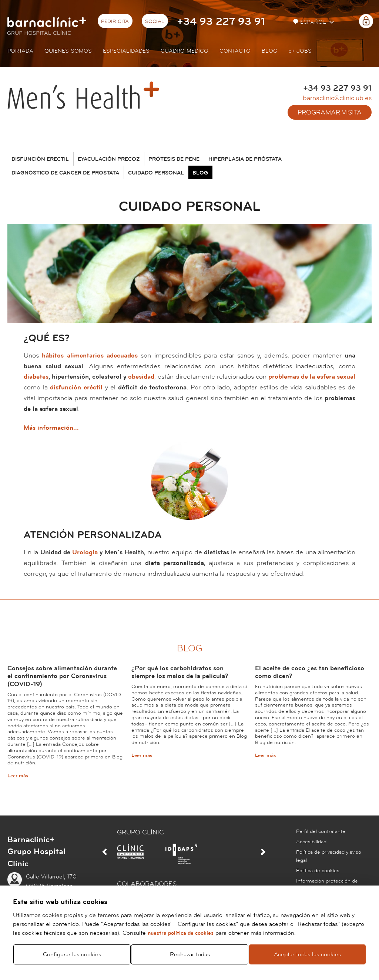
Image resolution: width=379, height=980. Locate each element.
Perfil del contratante (321, 831)
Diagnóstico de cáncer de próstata (65, 173)
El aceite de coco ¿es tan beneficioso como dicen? (310, 672)
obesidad (141, 377)
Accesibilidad (311, 842)
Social (155, 21)
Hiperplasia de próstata (245, 159)
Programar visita (330, 112)
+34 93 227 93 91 (221, 22)
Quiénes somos (68, 51)
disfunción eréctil (76, 387)
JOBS (300, 51)
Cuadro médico (185, 51)
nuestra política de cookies (181, 933)
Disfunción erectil (40, 159)
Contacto (235, 51)
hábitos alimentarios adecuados (90, 356)
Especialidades (126, 51)
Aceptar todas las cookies (307, 954)
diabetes (36, 377)
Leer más (18, 776)
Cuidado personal (156, 173)
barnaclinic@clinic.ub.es (337, 98)
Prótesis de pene (174, 159)
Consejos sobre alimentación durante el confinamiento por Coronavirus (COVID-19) (62, 676)
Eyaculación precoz (109, 159)
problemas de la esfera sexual (312, 377)
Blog (269, 51)
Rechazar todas (190, 954)
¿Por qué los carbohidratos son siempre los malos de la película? (180, 672)
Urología (85, 552)
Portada (20, 51)
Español (310, 22)
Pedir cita (115, 21)
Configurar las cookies (72, 954)
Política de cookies (318, 871)
